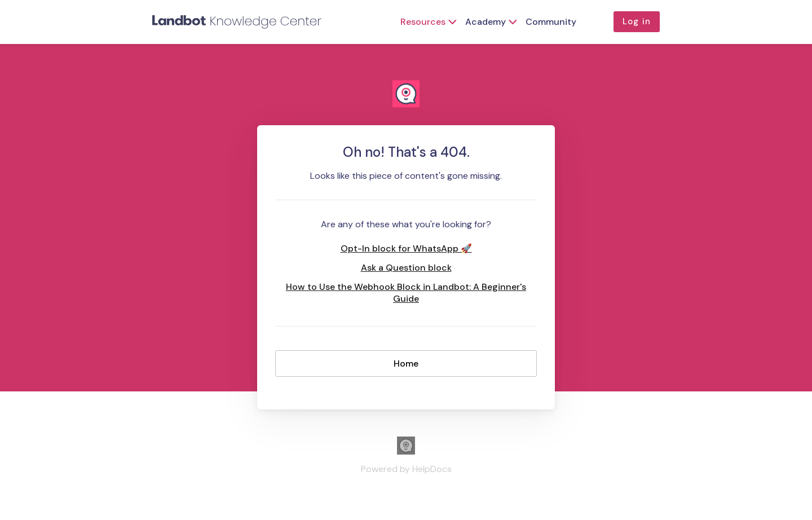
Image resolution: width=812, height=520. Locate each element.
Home (406, 363)
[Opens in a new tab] (406, 451)
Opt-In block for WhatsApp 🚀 (406, 248)
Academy (486, 22)
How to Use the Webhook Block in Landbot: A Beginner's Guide (406, 293)
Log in (637, 21)
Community (551, 22)
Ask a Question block (406, 268)
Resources (423, 22)
